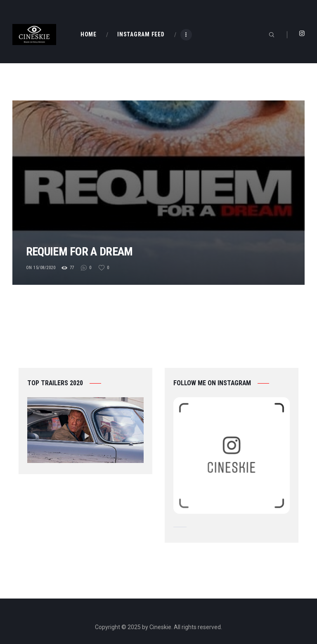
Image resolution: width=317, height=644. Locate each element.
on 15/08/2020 (41, 268)
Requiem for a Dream (92, 250)
